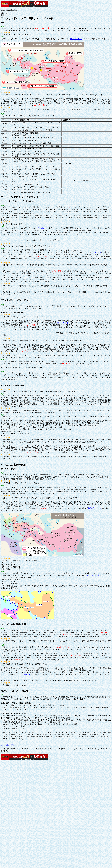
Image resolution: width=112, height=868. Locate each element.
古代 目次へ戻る (7, 745)
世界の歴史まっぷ (76, 39)
